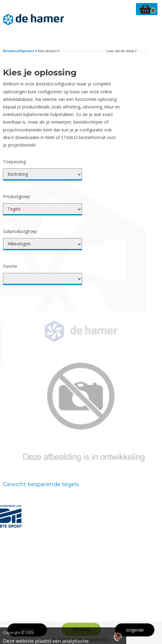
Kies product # (49, 51)
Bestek (143, 51)
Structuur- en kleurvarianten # (83, 51)
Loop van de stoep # (122, 51)
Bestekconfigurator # (20, 51)
